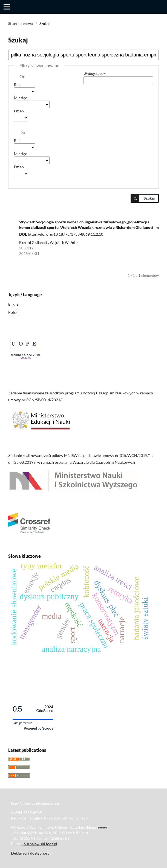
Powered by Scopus (38, 728)
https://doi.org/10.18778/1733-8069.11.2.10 (66, 234)
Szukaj (149, 198)
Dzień (19, 111)
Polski (13, 312)
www (103, 827)
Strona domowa (21, 24)
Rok (17, 85)
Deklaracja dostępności (31, 853)
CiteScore (45, 709)
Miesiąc (21, 98)
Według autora (95, 74)
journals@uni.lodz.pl (40, 844)
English (14, 304)
